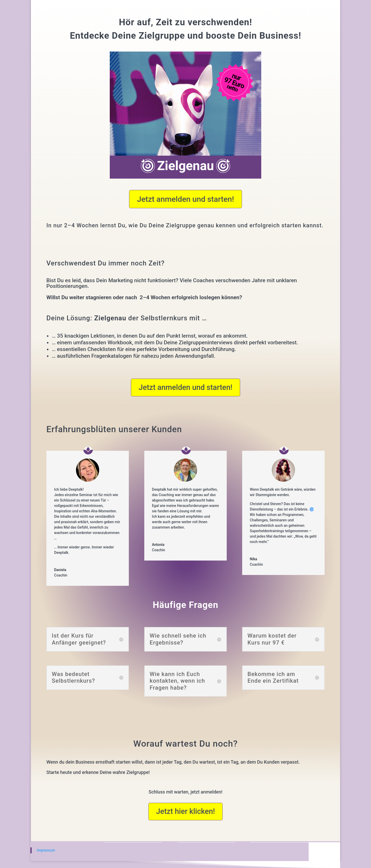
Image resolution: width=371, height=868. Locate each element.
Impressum (46, 850)
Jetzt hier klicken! (186, 811)
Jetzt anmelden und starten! (186, 199)
